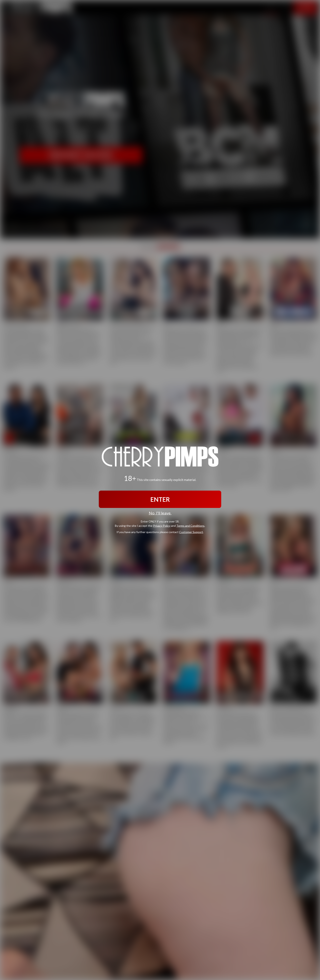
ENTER (160, 499)
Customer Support (191, 532)
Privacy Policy (162, 525)
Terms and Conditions (190, 525)
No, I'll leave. (160, 513)
